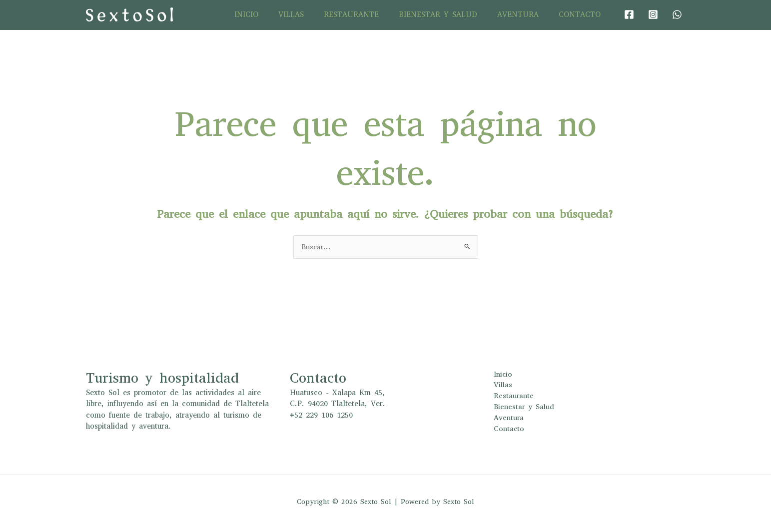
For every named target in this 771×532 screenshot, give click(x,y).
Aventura (525, 14)
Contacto (582, 14)
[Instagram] (653, 14)
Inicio (274, 14)
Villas (314, 14)
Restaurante (369, 14)
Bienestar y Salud (450, 14)
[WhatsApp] (677, 14)
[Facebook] (629, 14)
